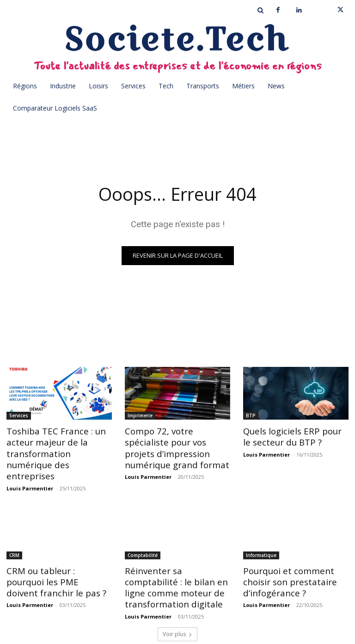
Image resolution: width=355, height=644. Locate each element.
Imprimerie (140, 415)
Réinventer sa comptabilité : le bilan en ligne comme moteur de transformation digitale (175, 570)
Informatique (261, 540)
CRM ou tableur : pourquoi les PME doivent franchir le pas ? (55, 565)
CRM (14, 540)
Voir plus (177, 615)
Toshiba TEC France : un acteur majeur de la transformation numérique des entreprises (56, 446)
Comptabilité (143, 540)
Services (19, 415)
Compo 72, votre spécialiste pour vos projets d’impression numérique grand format (175, 446)
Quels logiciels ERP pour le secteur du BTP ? (292, 436)
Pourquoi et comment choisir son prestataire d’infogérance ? (284, 565)
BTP (251, 415)
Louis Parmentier (30, 473)
